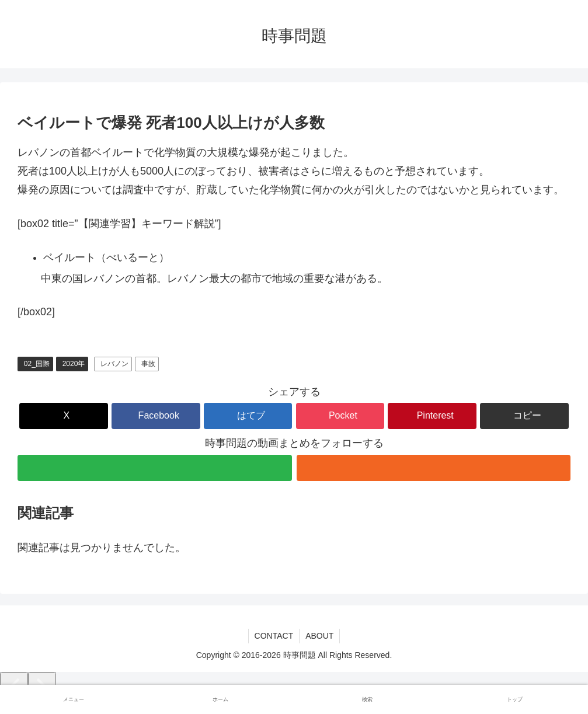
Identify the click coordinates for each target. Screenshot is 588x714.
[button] (524, 416)
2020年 (74, 364)
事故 (148, 364)
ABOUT (319, 636)
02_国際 (37, 364)
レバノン (114, 364)
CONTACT (274, 636)
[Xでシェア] (64, 416)
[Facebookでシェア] (156, 416)
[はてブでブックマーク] (248, 416)
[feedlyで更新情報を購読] (155, 468)
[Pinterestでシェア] (432, 416)
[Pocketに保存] (340, 416)
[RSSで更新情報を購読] (434, 468)
